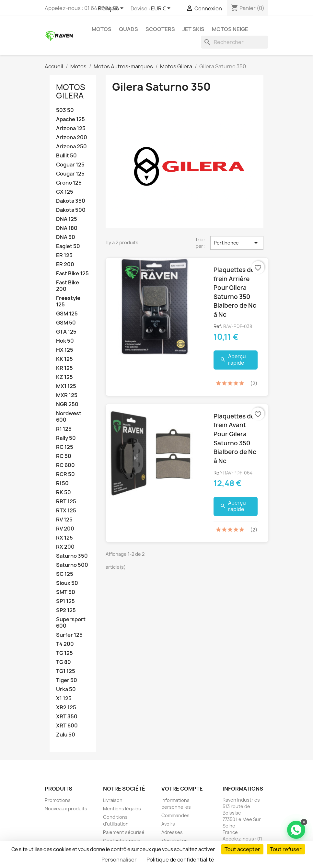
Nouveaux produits (66, 809)
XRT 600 (67, 726)
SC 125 (65, 574)
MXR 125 (67, 395)
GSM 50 (66, 323)
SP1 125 (65, 601)
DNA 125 (67, 219)
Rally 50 (66, 438)
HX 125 (65, 350)
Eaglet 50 (68, 246)
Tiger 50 (67, 680)
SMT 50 (66, 592)
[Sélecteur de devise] (162, 9)
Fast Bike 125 (72, 274)
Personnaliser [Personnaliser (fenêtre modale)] (119, 860)
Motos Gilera (71, 91)
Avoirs (168, 824)
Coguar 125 (70, 165)
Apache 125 (70, 119)
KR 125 (64, 368)
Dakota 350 (71, 201)
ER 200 (65, 264)
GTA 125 (66, 332)
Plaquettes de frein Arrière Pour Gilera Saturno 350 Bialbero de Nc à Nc (235, 292)
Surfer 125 (69, 635)
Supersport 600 (71, 623)
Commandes (175, 815)
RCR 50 (65, 474)
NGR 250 (67, 404)
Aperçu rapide (233, 360)
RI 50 (62, 483)
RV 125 (64, 520)
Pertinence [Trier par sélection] (237, 243)
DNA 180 (67, 228)
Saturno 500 (72, 565)
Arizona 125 (71, 128)
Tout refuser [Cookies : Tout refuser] (286, 849)
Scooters (160, 29)
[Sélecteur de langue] (112, 9)
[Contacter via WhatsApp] (296, 830)
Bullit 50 (66, 156)
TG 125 (64, 653)
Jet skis (193, 29)
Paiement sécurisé (124, 832)
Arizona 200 (72, 137)
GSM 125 (67, 314)
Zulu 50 (66, 735)
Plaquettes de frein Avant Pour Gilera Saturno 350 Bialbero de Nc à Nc (235, 439)
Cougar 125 (70, 174)
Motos (102, 29)
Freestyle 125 (68, 301)
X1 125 (64, 698)
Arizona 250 (71, 147)
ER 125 (64, 255)
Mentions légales (122, 809)
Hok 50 (65, 341)
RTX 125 (66, 511)
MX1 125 (66, 386)
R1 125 (64, 429)
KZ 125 (64, 377)
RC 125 (65, 447)
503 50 (65, 110)
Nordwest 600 (69, 417)
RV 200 (65, 529)
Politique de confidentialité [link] (180, 860)
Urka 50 (66, 689)
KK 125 (64, 359)
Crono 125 (69, 183)
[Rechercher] (235, 42)
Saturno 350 (72, 556)
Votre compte (182, 789)
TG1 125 (66, 671)
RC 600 (65, 465)
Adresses (172, 832)
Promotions (58, 800)
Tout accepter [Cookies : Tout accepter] (242, 849)
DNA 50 (66, 237)
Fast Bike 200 (68, 286)
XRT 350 (67, 717)
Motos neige (230, 29)
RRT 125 (66, 502)
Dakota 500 (71, 210)
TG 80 (64, 662)
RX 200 (65, 547)
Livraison (113, 800)
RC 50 (64, 456)
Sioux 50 (67, 583)
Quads (128, 29)
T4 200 (65, 644)
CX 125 (65, 192)
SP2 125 (66, 610)
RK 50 (64, 492)
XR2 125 (66, 708)
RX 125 (64, 538)
